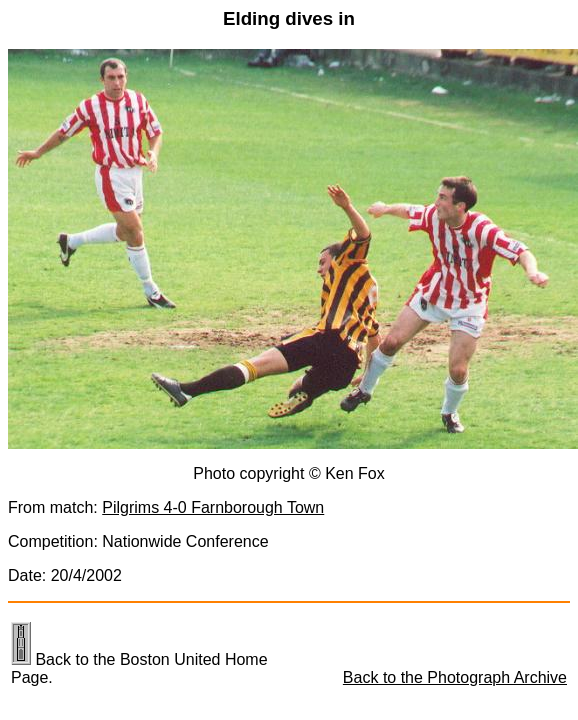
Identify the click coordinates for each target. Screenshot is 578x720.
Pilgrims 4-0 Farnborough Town (213, 507)
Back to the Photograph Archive (455, 677)
